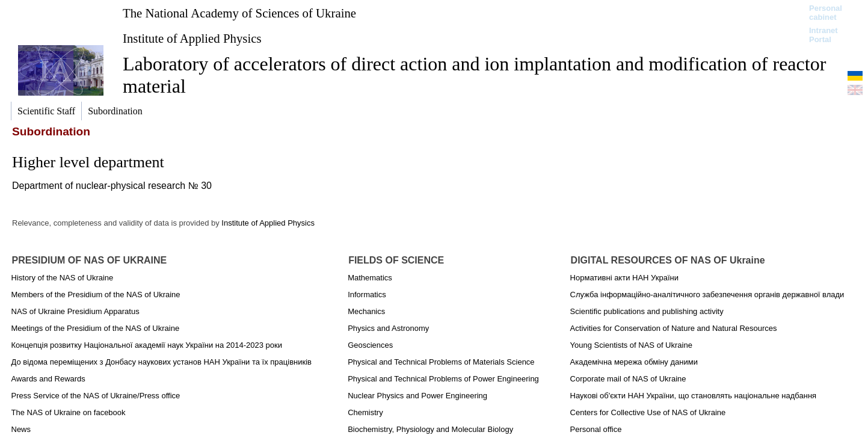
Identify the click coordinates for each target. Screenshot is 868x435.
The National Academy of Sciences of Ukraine (239, 13)
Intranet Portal (823, 35)
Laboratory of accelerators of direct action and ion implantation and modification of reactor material (474, 75)
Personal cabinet (826, 13)
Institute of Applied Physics (192, 38)
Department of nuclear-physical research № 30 (112, 186)
